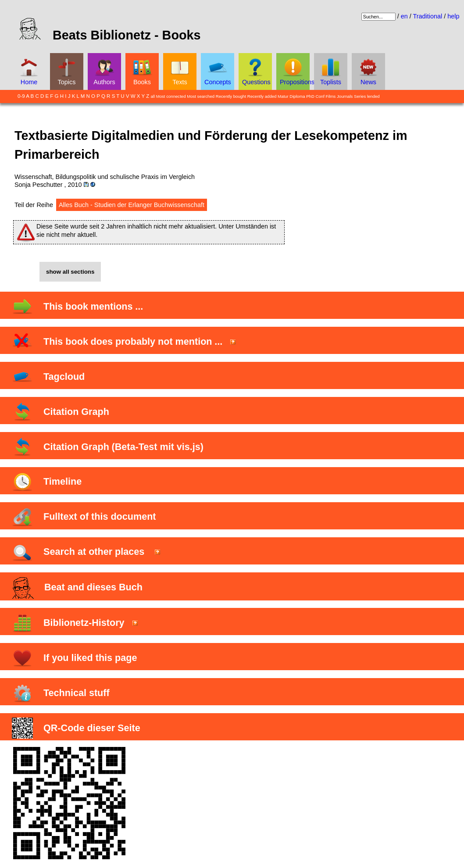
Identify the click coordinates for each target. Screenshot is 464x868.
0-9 (21, 96)
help (453, 16)
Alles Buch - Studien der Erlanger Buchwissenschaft (132, 205)
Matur (283, 96)
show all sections (70, 272)
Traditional (428, 16)
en (404, 16)
